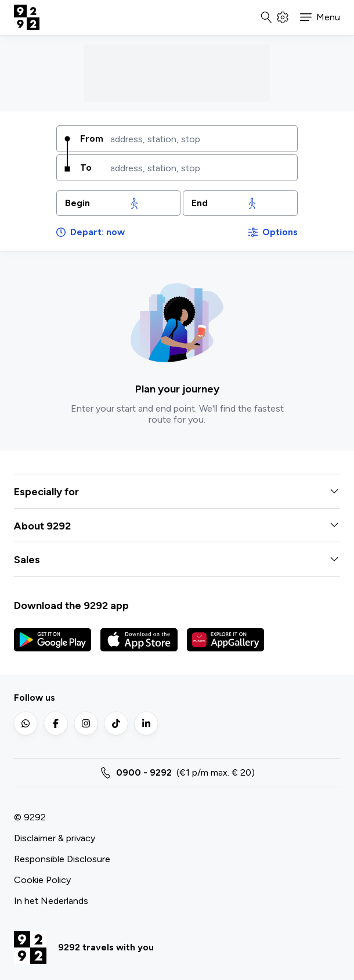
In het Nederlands (51, 901)
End (200, 203)
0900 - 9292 (144, 772)
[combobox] (200, 139)
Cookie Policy (42, 880)
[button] (320, 17)
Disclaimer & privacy (55, 838)
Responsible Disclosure (62, 859)
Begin (77, 203)
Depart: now (91, 232)
